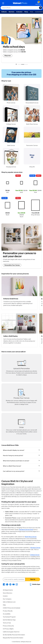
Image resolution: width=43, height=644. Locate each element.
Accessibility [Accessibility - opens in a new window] (7, 614)
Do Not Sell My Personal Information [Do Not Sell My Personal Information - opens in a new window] (14, 635)
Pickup (26, 12)
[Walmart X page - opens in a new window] (7, 584)
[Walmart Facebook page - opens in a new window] (4, 584)
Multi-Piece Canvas (31, 537)
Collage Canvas (35, 555)
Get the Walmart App (9, 620)
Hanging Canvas (35, 548)
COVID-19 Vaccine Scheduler (12, 608)
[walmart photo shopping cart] (38, 3)
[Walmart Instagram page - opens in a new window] (17, 584)
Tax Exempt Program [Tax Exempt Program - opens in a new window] (9, 617)
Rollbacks (4, 12)
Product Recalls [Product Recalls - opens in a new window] (8, 611)
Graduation (19, 12)
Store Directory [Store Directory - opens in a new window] (8, 593)
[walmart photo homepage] (20, 3)
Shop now (8, 56)
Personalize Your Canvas (12, 265)
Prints (32, 12)
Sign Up (33, 579)
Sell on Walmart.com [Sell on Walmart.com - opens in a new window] (9, 602)
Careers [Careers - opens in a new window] (5, 596)
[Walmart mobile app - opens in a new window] (35, 584)
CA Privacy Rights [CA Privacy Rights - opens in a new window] (8, 629)
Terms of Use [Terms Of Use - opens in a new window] (7, 623)
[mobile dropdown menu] (3, 3)
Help (4, 605)
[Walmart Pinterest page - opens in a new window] (10, 584)
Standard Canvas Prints (26, 530)
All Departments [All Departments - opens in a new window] (8, 590)
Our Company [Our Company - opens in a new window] (7, 599)
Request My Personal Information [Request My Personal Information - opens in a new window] (13, 638)
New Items (11, 12)
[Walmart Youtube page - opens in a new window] (14, 584)
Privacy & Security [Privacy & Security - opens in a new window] (8, 626)
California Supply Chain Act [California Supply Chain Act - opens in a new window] (11, 632)
